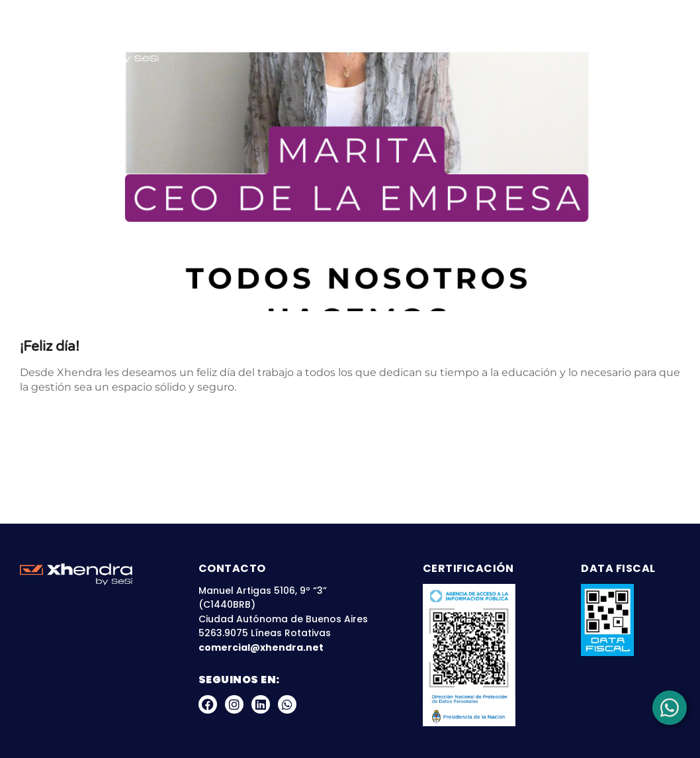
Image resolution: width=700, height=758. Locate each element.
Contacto (642, 62)
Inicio (211, 38)
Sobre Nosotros (295, 38)
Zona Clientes (614, 38)
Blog (541, 38)
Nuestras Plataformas (435, 38)
